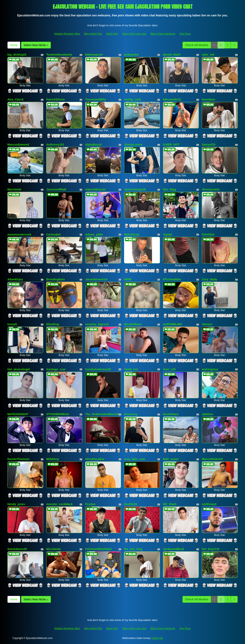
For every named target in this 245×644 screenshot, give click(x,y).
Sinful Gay (112, 34)
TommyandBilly (96, 99)
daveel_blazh (172, 55)
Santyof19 (209, 145)
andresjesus (210, 369)
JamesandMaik (56, 189)
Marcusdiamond (18, 145)
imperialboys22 (96, 189)
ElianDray (53, 324)
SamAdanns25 (17, 549)
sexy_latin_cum (135, 459)
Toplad (168, 234)
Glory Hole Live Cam (134, 34)
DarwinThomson (19, 459)
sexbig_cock (132, 99)
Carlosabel (54, 234)
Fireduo (90, 504)
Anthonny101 (55, 145)
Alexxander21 (172, 99)
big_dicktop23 (17, 55)
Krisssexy (131, 414)
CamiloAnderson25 (98, 369)
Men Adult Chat (93, 34)
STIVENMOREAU (58, 414)
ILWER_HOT (171, 145)
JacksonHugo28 (135, 189)
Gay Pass (185, 34)
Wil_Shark (170, 504)
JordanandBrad (173, 549)
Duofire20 (131, 504)
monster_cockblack (59, 504)
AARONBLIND (172, 324)
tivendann (208, 99)
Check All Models (197, 45)
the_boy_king (133, 549)
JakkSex (207, 414)
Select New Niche (36, 45)
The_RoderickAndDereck (102, 414)
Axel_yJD (169, 369)
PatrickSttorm (56, 99)
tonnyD (12, 324)
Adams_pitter (94, 234)
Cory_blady (209, 279)
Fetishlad (208, 234)
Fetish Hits (157, 638)
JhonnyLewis (211, 189)
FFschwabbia (172, 279)
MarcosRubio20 (212, 459)
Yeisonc (207, 324)
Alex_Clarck (16, 99)
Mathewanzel (94, 55)
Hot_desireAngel (19, 369)
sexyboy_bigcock (97, 324)
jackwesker (132, 55)
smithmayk (209, 504)
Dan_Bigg (170, 189)
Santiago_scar (56, 369)
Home (14, 45)
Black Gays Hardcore (163, 34)
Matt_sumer (171, 459)
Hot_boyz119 (210, 549)
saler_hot (208, 55)
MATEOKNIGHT (18, 414)
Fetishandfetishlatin (99, 549)
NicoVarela (54, 549)
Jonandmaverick (96, 279)
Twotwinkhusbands (59, 55)
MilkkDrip (53, 459)
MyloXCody (132, 234)
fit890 (128, 279)
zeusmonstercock (19, 234)
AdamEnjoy (15, 279)
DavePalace (171, 414)
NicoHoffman (133, 324)
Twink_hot (131, 369)
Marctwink (14, 189)
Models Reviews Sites (67, 34)
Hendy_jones (16, 504)
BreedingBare (56, 279)
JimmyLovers (133, 145)
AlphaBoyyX (94, 145)
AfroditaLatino (95, 459)
